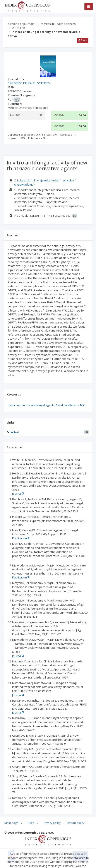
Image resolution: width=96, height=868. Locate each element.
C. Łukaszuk (22, 180)
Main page (11, 823)
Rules (31, 823)
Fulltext (15, 432)
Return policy (76, 823)
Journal (18, 494)
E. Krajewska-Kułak (46, 180)
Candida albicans (67, 405)
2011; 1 (19, 28)
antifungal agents (43, 405)
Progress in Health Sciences (57, 24)
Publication (21, 538)
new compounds (19, 405)
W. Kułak (69, 180)
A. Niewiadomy (24, 184)
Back (83, 40)
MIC (82, 405)
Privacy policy (52, 823)
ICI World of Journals (21, 24)
